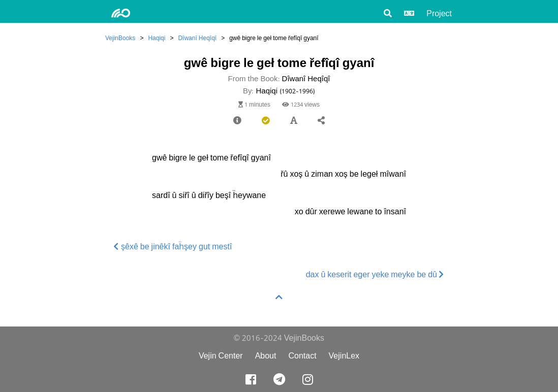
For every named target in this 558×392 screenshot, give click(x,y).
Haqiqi (157, 38)
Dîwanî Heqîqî (197, 38)
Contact (302, 356)
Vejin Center (221, 356)
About (266, 356)
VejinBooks (120, 38)
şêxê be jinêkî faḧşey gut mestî (173, 247)
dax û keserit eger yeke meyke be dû (375, 274)
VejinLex (344, 356)
